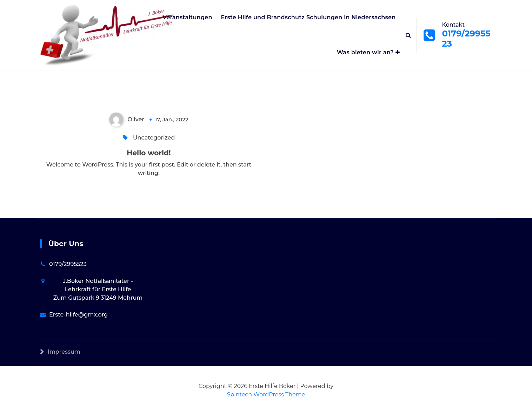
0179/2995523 (68, 265)
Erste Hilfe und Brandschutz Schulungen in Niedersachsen (308, 17)
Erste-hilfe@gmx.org (78, 315)
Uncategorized (154, 138)
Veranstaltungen (187, 17)
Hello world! (149, 154)
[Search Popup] (408, 35)
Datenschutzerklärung (80, 375)
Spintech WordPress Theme (266, 394)
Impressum (64, 358)
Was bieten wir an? (365, 52)
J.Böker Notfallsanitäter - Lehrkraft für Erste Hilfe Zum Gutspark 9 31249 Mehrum (98, 290)
